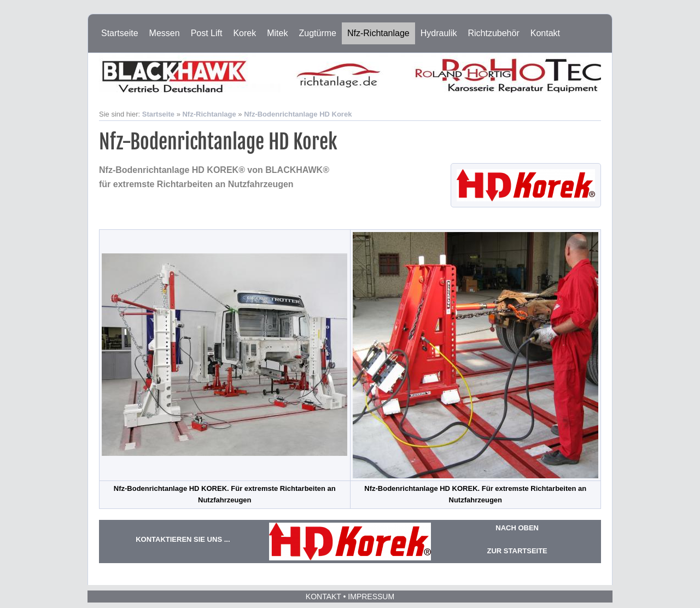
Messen (165, 33)
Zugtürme (317, 33)
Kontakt (545, 33)
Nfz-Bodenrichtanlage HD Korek (298, 114)
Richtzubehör (493, 33)
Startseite (120, 33)
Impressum (371, 597)
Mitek (277, 33)
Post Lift (207, 33)
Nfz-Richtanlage (378, 33)
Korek (244, 33)
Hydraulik (439, 33)
